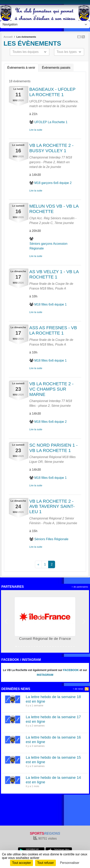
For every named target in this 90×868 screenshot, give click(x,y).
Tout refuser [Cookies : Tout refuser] (45, 863)
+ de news (78, 689)
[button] (6, 621)
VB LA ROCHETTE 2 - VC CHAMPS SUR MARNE (52, 389)
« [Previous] (38, 564)
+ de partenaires (80, 587)
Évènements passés (56, 68)
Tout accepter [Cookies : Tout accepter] (22, 863)
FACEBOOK (71, 670)
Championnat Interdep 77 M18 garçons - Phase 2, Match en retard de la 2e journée (51, 162)
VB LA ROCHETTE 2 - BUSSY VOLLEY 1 (52, 148)
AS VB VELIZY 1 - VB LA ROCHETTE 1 (54, 274)
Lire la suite (36, 130)
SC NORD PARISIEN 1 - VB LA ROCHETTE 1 (54, 448)
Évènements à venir (21, 68)
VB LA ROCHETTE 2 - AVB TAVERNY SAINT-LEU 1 (52, 507)
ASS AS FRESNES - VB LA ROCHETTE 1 (53, 330)
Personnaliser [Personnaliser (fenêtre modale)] (70, 863)
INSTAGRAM (45, 675)
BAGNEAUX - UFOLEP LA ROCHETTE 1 (52, 92)
